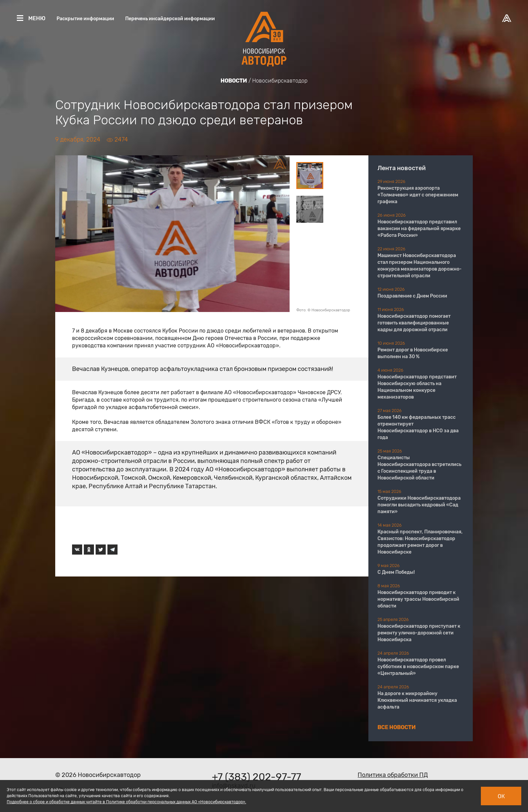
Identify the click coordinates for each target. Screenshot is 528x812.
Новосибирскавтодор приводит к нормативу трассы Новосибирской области (418, 599)
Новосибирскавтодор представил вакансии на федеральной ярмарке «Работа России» (419, 229)
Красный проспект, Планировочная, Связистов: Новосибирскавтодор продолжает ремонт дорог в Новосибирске (420, 542)
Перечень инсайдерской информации (170, 19)
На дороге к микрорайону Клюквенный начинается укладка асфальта (417, 700)
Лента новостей (402, 168)
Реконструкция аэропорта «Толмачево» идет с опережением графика (418, 195)
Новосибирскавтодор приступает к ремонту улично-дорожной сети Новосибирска (419, 633)
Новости (234, 81)
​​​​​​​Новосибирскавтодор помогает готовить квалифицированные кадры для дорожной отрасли (414, 323)
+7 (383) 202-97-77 (256, 777)
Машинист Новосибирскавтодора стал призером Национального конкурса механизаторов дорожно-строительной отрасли (420, 266)
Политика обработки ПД (393, 775)
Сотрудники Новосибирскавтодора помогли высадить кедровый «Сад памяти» (419, 505)
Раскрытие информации (85, 19)
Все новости (397, 727)
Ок (501, 796)
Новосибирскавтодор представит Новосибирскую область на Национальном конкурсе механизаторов (417, 387)
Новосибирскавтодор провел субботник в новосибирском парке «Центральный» (418, 667)
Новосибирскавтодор (280, 81)
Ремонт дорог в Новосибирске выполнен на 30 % (413, 353)
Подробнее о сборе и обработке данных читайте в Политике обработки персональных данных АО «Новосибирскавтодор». (126, 802)
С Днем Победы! (396, 572)
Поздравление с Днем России (412, 296)
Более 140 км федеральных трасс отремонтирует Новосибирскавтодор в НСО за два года (418, 427)
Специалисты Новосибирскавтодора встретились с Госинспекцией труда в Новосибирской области (419, 468)
